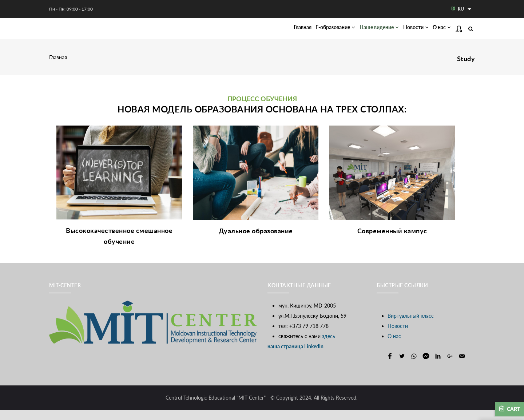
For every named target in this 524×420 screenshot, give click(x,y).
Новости (405, 33)
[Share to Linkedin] (438, 366)
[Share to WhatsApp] (414, 366)
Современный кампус (392, 240)
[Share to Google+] (450, 366)
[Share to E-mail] (462, 366)
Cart (509, 409)
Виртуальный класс (411, 326)
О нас (438, 33)
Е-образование (307, 33)
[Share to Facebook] (390, 366)
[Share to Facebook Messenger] (426, 366)
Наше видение (360, 33)
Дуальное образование (256, 240)
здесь (329, 346)
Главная (266, 33)
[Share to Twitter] (402, 366)
